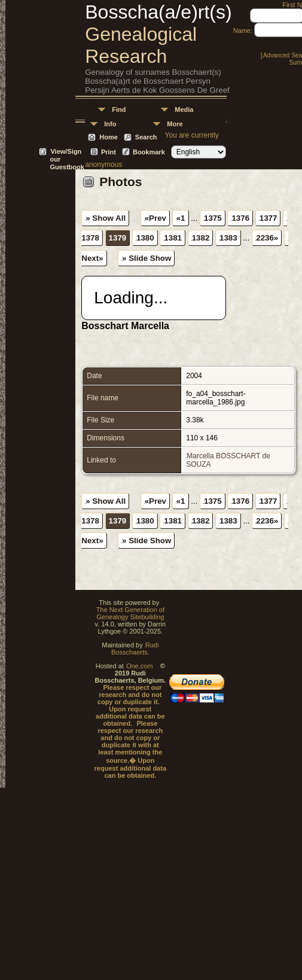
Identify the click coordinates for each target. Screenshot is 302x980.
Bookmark (149, 152)
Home (109, 137)
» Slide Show (147, 258)
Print (109, 152)
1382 (201, 238)
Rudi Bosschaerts (135, 649)
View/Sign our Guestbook (67, 152)
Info (110, 124)
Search (146, 137)
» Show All (106, 218)
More (175, 124)
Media (184, 109)
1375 (213, 218)
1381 (173, 238)
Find (119, 109)
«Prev (155, 218)
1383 (228, 238)
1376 (240, 218)
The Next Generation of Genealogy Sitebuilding (130, 613)
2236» (267, 238)
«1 (181, 218)
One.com (140, 666)
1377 (269, 218)
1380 (145, 238)
